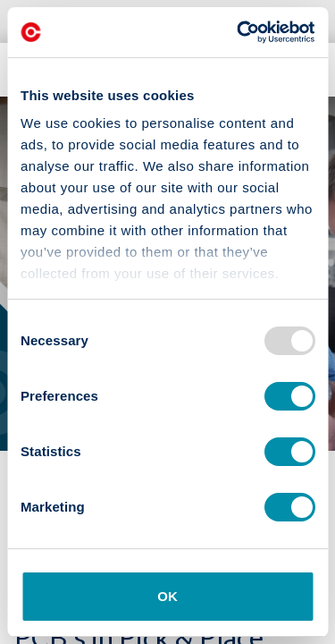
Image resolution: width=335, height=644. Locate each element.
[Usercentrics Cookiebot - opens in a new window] (239, 32)
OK (167, 596)
